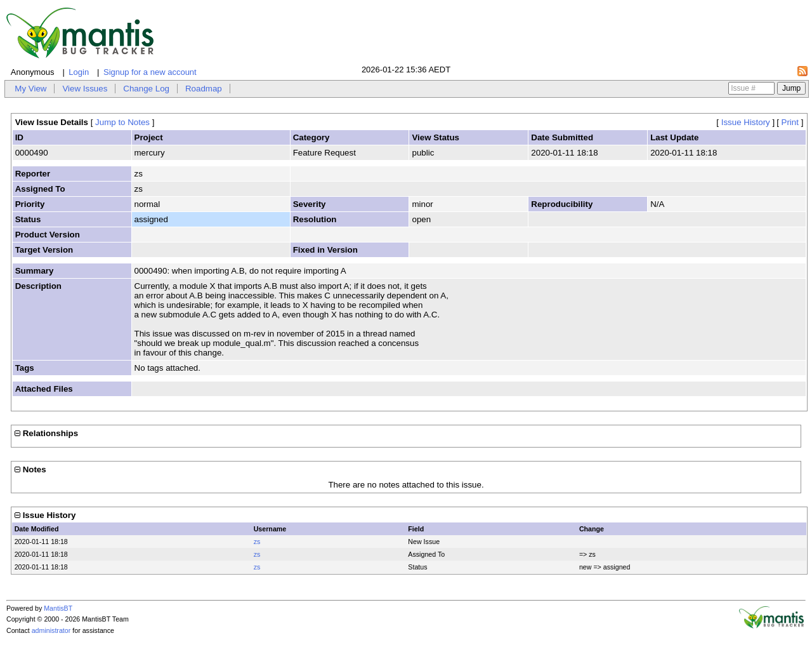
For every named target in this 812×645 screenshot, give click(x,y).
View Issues (85, 89)
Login (79, 72)
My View (30, 89)
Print (790, 122)
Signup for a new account (150, 72)
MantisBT (58, 608)
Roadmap (204, 89)
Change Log (146, 89)
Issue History (746, 122)
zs (257, 542)
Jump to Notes (122, 122)
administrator (51, 630)
